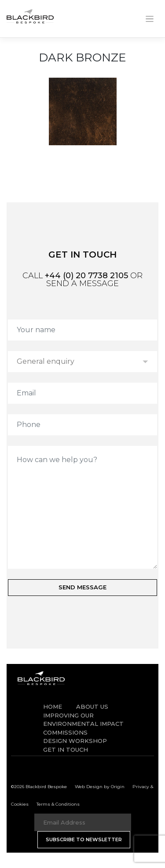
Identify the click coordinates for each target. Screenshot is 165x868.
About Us (92, 707)
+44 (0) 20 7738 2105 (86, 276)
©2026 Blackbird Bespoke (39, 787)
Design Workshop (75, 741)
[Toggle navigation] (150, 19)
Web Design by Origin (100, 787)
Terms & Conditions (58, 804)
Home (53, 707)
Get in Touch (66, 750)
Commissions (65, 732)
